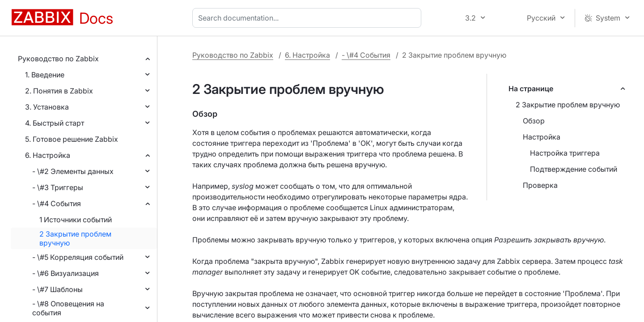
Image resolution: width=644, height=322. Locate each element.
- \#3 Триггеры (58, 187)
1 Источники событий (76, 220)
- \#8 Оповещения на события (68, 308)
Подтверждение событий (574, 169)
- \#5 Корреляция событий (78, 257)
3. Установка (47, 107)
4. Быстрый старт (55, 123)
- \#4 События (57, 203)
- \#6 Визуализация (66, 273)
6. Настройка (48, 155)
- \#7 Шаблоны (57, 289)
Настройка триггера (565, 153)
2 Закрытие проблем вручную (75, 238)
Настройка (542, 137)
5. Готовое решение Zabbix (72, 139)
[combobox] (309, 18)
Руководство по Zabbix (58, 59)
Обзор (534, 121)
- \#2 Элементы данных (73, 171)
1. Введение (45, 75)
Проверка (540, 185)
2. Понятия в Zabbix (59, 91)
